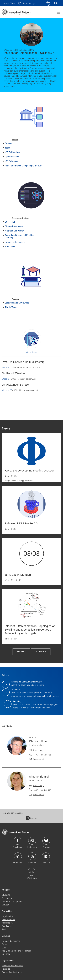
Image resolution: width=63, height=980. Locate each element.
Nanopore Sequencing (15, 242)
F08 (27, 3)
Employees (7, 898)
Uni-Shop (6, 954)
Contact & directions (11, 941)
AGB (4, 929)
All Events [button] (41, 651)
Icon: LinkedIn (46, 856)
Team (7, 148)
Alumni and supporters (12, 901)
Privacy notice (8, 919)
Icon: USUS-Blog (31, 872)
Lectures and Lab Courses (17, 303)
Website (6, 367)
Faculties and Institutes (12, 966)
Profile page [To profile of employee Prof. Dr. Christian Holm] (39, 750)
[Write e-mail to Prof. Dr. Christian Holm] (37, 759)
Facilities (6, 969)
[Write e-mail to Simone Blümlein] (37, 795)
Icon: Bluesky (46, 841)
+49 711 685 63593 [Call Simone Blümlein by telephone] (42, 790)
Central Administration (12, 972)
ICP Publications (12, 152)
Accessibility (8, 923)
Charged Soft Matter (14, 226)
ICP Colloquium (12, 161)
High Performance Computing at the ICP (23, 166)
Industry (6, 905)
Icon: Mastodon (18, 856)
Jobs (4, 947)
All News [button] (21, 651)
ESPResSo (10, 222)
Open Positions (12, 157)
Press (4, 944)
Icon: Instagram (32, 841)
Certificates (7, 926)
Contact (8, 143)
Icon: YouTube (32, 856)
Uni (9, 3)
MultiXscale (10, 247)
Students (6, 895)
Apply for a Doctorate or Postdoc (17, 951)
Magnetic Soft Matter (14, 231)
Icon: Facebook (17, 841)
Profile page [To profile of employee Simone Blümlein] (39, 785)
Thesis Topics (11, 307)
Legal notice (7, 916)
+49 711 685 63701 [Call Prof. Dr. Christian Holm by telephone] (42, 755)
